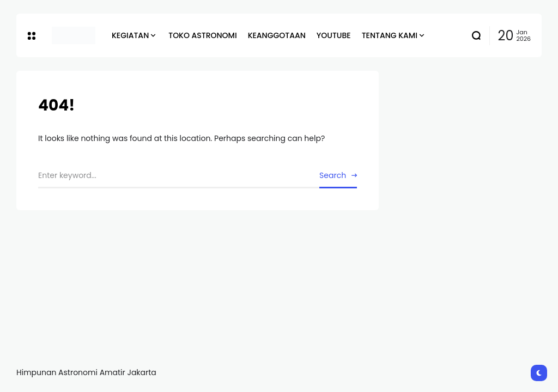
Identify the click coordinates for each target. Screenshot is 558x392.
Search (333, 175)
